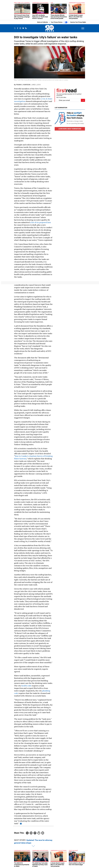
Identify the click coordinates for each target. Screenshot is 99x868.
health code (26, 686)
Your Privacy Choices (59, 22)
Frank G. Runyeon (23, 85)
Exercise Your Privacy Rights (78, 22)
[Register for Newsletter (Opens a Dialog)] (83, 100)
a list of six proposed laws (40, 222)
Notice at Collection (43, 22)
